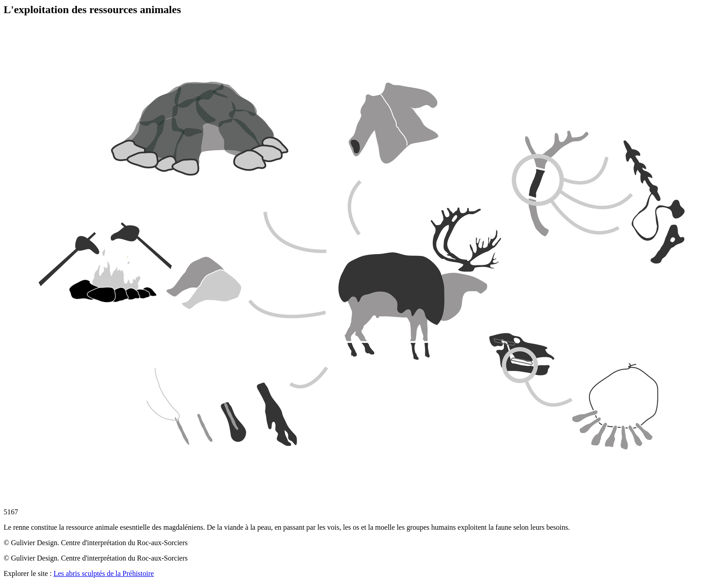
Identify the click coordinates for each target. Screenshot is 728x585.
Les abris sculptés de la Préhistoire (104, 573)
